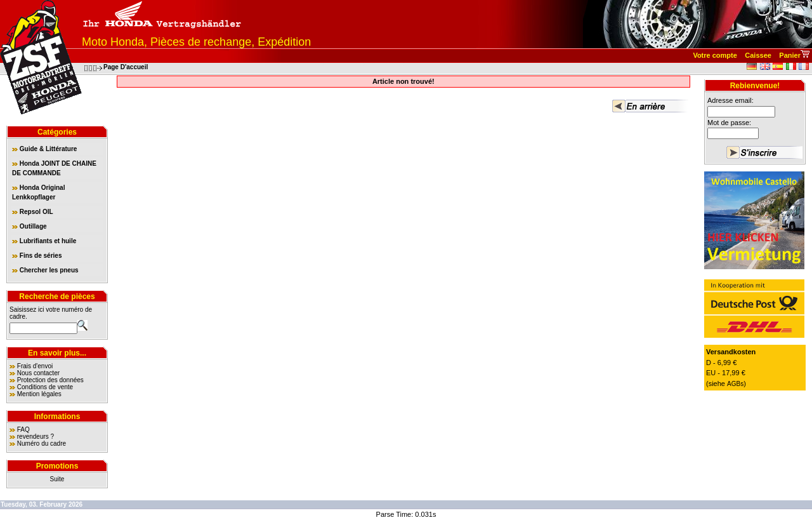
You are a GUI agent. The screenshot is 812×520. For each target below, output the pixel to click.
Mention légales (39, 394)
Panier (790, 55)
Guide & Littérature (44, 149)
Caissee (758, 55)
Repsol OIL (33, 212)
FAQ (23, 430)
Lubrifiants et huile (44, 241)
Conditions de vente (45, 387)
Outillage (29, 226)
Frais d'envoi (35, 366)
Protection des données (50, 380)
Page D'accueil (126, 67)
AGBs (735, 384)
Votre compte (715, 55)
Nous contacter (38, 373)
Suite (57, 479)
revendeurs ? (36, 437)
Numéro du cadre (42, 443)
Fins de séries (37, 256)
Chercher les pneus (45, 270)
